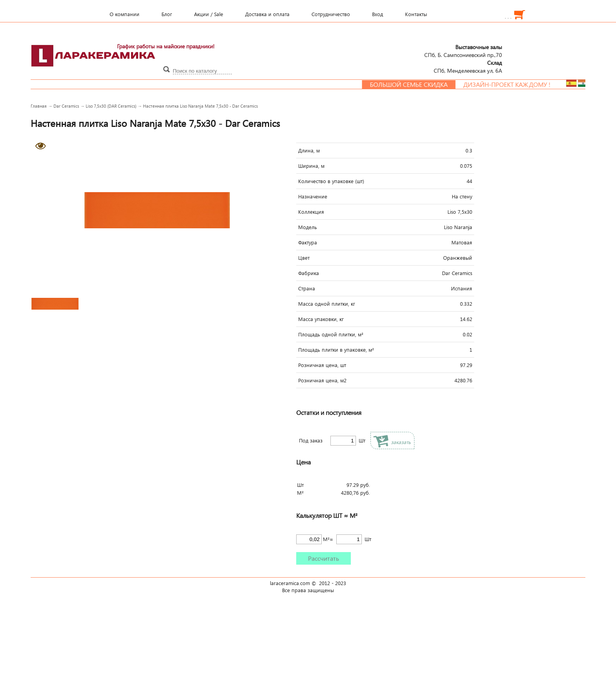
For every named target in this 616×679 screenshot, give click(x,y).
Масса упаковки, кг (321, 319)
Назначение (313, 196)
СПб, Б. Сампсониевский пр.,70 (463, 51)
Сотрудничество (331, 14)
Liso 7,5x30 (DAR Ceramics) (111, 106)
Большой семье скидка (414, 84)
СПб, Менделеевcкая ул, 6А (468, 66)
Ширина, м (311, 166)
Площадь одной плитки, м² (331, 334)
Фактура (308, 242)
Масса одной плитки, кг (327, 304)
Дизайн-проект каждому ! (513, 84)
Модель (308, 227)
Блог (167, 14)
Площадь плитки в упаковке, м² (336, 350)
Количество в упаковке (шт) (331, 181)
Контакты (416, 14)
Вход (378, 14)
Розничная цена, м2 (322, 380)
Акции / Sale (209, 14)
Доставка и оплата (267, 14)
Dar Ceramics (66, 106)
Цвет (304, 258)
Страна (307, 288)
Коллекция (311, 212)
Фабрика (309, 273)
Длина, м (309, 150)
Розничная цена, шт (322, 365)
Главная (39, 106)
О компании (125, 14)
